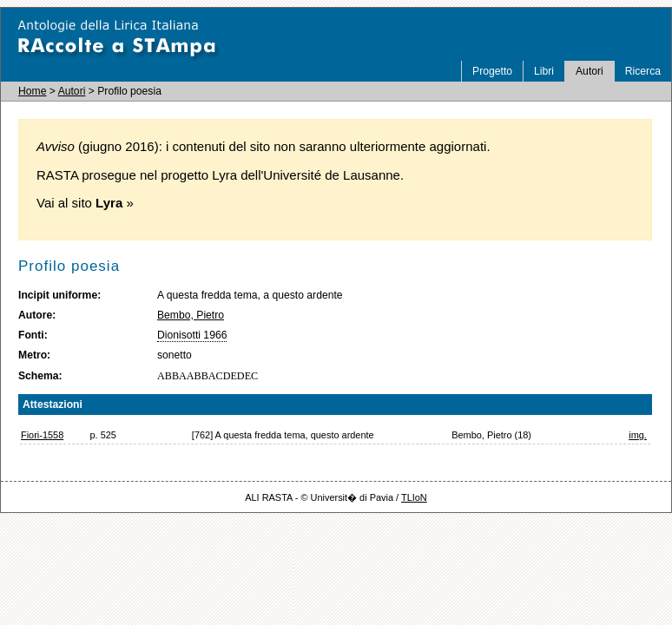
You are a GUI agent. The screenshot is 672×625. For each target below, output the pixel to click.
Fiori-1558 (42, 435)
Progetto (492, 71)
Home (32, 91)
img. (638, 435)
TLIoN (414, 497)
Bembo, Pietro (191, 315)
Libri (544, 71)
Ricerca (643, 71)
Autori (590, 71)
